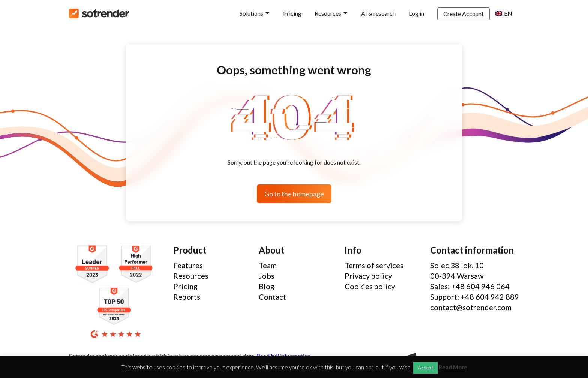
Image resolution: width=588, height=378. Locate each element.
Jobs (267, 276)
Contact (272, 297)
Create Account (463, 14)
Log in (416, 13)
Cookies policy (370, 286)
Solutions (251, 13)
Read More (453, 367)
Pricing (292, 13)
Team (268, 265)
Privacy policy (368, 276)
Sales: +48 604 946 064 (470, 286)
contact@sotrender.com (471, 307)
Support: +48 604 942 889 (475, 297)
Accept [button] (425, 367)
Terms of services (374, 265)
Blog (267, 286)
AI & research (378, 13)
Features (188, 265)
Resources (328, 13)
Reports (187, 297)
